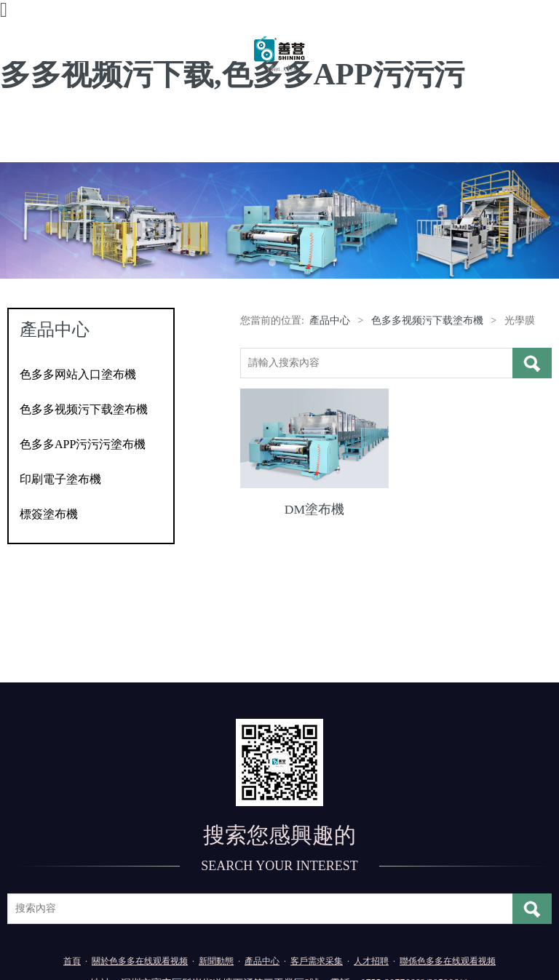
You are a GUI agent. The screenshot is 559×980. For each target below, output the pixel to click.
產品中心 (330, 320)
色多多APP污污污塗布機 (83, 444)
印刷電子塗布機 (60, 479)
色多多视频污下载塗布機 (84, 409)
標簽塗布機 (49, 514)
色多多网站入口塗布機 (78, 374)
